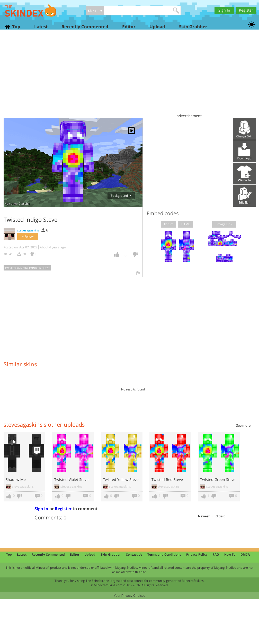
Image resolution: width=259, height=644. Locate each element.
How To (230, 554)
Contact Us (134, 554)
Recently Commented (85, 27)
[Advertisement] (129, 76)
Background (121, 196)
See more (243, 425)
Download (244, 151)
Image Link (224, 224)
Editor (129, 27)
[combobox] (95, 11)
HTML (186, 224)
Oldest (220, 516)
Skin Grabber (193, 27)
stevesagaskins (28, 230)
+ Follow (28, 236)
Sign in (41, 509)
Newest (204, 516)
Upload (157, 27)
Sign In (224, 10)
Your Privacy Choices (129, 596)
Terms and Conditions (164, 554)
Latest (41, 27)
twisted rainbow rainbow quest (27, 268)
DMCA (245, 554)
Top (16, 27)
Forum (169, 224)
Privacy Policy (197, 554)
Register (246, 10)
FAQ (216, 554)
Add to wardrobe (244, 174)
